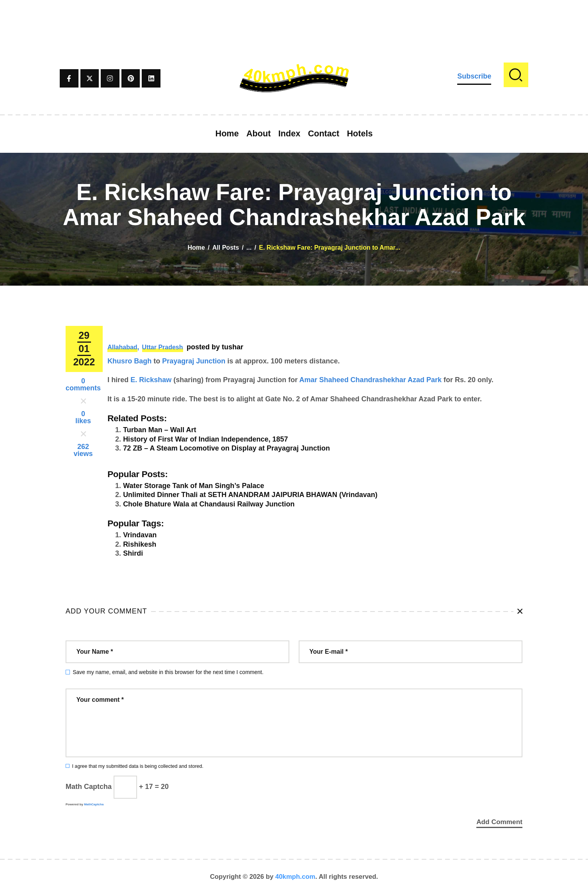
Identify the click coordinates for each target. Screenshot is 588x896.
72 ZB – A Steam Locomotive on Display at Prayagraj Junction (226, 448)
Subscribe (474, 76)
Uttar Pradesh (163, 347)
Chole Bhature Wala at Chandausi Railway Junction (209, 504)
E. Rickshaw (151, 380)
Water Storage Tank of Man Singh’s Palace (193, 486)
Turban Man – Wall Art (159, 430)
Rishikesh (140, 544)
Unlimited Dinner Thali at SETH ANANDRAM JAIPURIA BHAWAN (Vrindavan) (250, 495)
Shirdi (133, 553)
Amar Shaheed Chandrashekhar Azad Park (371, 380)
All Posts (226, 248)
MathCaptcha (94, 804)
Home (196, 248)
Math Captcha (89, 787)
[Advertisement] (294, 18)
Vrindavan (140, 535)
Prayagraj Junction (194, 361)
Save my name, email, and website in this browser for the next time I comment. (168, 672)
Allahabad (122, 347)
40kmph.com (295, 878)
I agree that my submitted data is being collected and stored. (138, 766)
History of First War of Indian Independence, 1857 (205, 439)
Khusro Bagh (129, 361)
